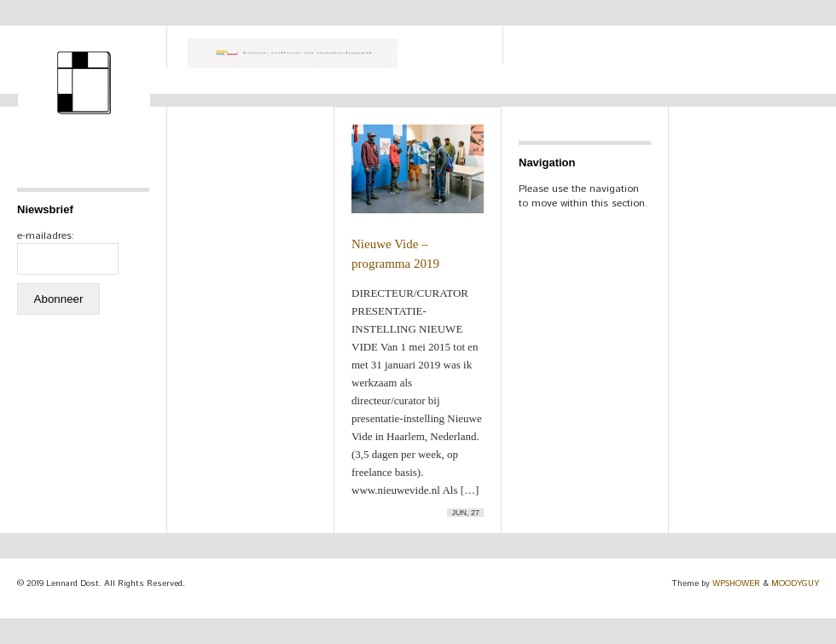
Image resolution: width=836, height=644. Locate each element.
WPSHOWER (736, 583)
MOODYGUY (795, 583)
